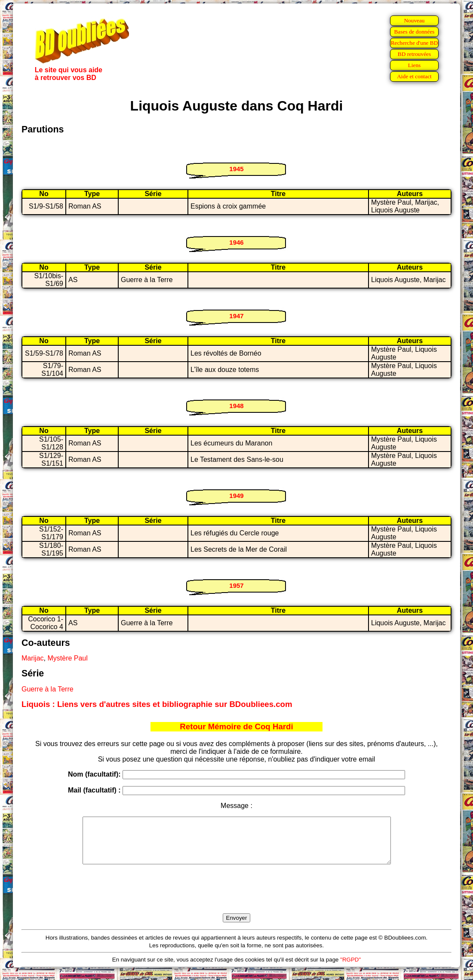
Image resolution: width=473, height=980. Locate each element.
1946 (236, 242)
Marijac (33, 658)
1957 (236, 585)
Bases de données (414, 32)
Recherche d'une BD (415, 43)
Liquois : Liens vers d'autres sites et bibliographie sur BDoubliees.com (157, 704)
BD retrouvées (414, 54)
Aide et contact (414, 76)
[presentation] (236, 899)
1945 (236, 169)
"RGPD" (350, 969)
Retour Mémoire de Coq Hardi (236, 727)
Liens (415, 65)
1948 (236, 406)
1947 (236, 316)
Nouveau (414, 20)
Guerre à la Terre (48, 689)
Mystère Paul (67, 658)
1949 (236, 496)
